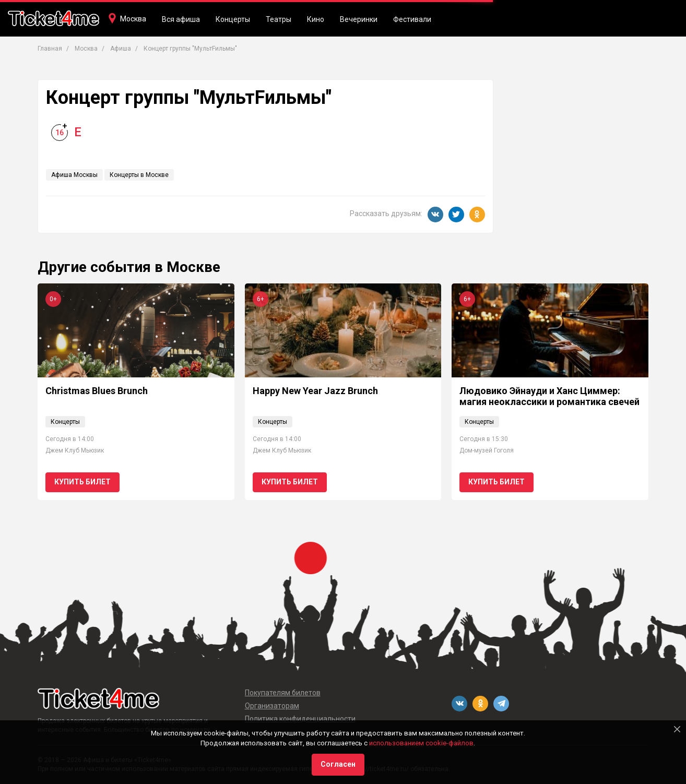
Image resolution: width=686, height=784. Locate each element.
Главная (50, 49)
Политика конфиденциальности (300, 719)
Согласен (338, 764)
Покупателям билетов (283, 693)
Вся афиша (181, 19)
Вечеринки (359, 19)
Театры (279, 19)
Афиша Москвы (74, 175)
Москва (133, 19)
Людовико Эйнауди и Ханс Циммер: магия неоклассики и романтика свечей (549, 396)
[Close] (677, 729)
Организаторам (272, 706)
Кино (316, 19)
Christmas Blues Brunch (97, 391)
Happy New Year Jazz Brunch (315, 391)
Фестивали (412, 19)
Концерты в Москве (139, 175)
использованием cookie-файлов (421, 743)
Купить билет (82, 482)
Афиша (121, 49)
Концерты (233, 19)
